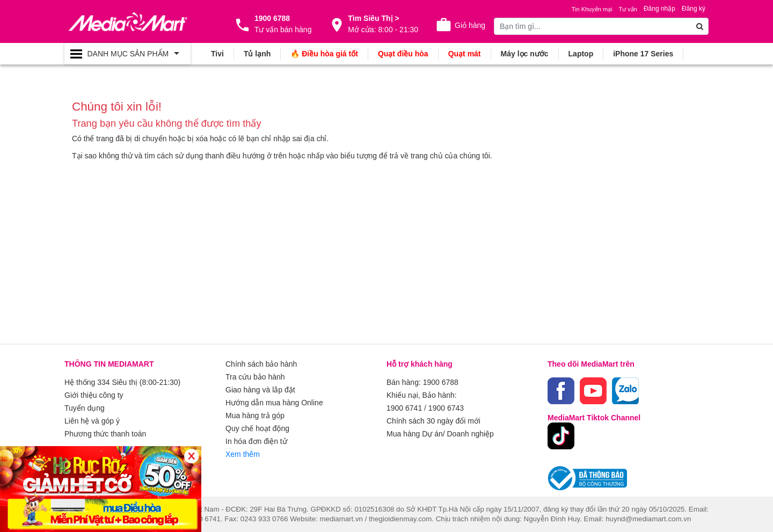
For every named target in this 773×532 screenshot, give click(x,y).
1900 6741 (404, 408)
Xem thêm (243, 454)
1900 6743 (446, 408)
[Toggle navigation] (127, 54)
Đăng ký (694, 9)
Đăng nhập (659, 9)
